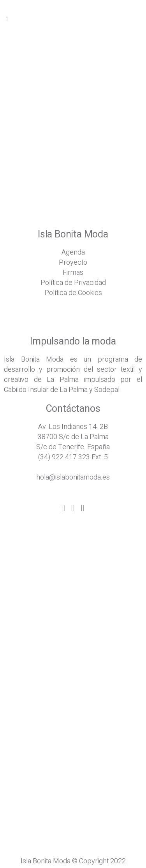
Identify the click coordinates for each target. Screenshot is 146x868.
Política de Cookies (73, 293)
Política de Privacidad (73, 283)
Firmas (73, 273)
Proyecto (73, 263)
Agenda (73, 252)
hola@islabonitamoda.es (73, 477)
